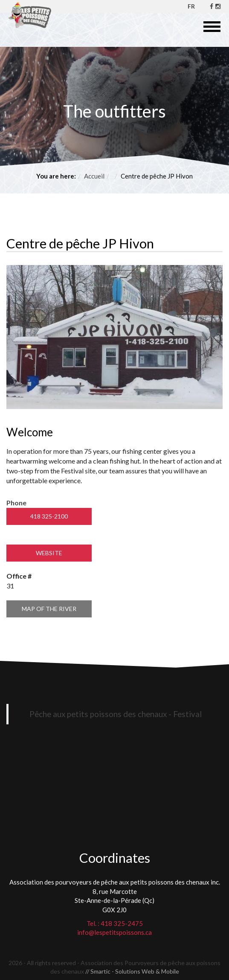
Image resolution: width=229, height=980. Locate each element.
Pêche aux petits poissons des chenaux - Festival (116, 714)
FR (191, 6)
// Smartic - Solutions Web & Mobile (132, 971)
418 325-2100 (49, 516)
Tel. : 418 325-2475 (115, 923)
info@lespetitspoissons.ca (114, 932)
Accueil (94, 176)
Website (49, 553)
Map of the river (49, 609)
